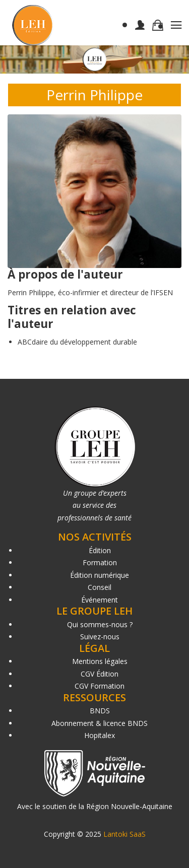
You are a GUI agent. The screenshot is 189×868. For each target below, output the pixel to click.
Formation (100, 562)
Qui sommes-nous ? (100, 624)
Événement (100, 600)
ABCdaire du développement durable (77, 342)
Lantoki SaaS (124, 834)
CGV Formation (100, 686)
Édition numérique (100, 575)
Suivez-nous (100, 637)
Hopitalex (100, 735)
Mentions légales (100, 661)
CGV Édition (100, 674)
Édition (100, 550)
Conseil (100, 587)
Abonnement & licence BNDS (100, 723)
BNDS (100, 711)
